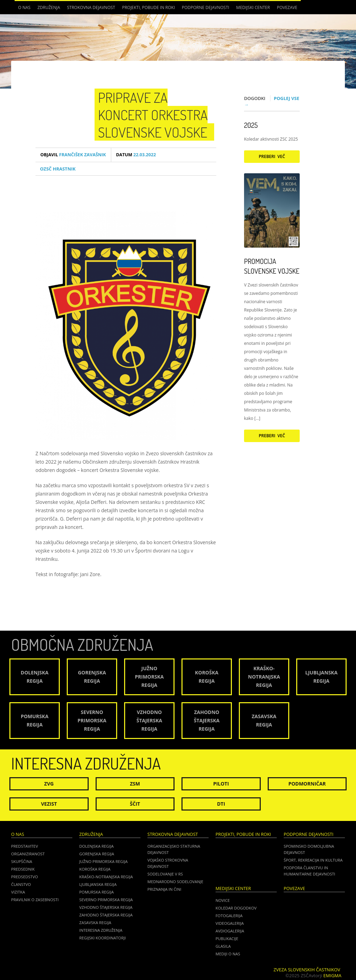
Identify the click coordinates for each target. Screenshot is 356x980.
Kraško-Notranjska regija (106, 877)
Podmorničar (307, 784)
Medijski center (253, 7)
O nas (24, 7)
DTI (221, 804)
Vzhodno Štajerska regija (106, 907)
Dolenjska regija (96, 846)
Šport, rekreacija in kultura (313, 860)
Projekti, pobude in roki (148, 7)
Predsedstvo (25, 877)
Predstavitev (25, 846)
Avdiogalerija (230, 931)
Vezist (49, 804)
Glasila (223, 946)
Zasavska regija (95, 923)
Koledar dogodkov (236, 908)
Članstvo (21, 884)
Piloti (221, 784)
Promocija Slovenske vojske (272, 266)
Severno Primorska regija (106, 900)
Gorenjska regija (97, 854)
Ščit (135, 804)
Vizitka (18, 892)
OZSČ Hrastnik (58, 169)
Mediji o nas (228, 954)
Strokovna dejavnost (91, 7)
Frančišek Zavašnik (73, 155)
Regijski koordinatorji (103, 938)
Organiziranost (28, 854)
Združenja (49, 7)
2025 (251, 125)
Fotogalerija (229, 916)
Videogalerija (230, 923)
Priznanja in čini (164, 889)
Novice (223, 900)
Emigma (332, 975)
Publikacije (227, 939)
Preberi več (272, 156)
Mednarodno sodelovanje (175, 882)
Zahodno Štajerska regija (106, 915)
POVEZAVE (287, 7)
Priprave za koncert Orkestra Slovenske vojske (153, 115)
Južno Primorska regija (103, 861)
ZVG (49, 784)
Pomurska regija (96, 892)
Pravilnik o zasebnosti (35, 900)
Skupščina (22, 861)
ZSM (135, 784)
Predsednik (23, 869)
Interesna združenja (101, 930)
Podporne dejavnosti (205, 7)
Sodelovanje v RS (165, 874)
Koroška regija (95, 869)
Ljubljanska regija (98, 884)
